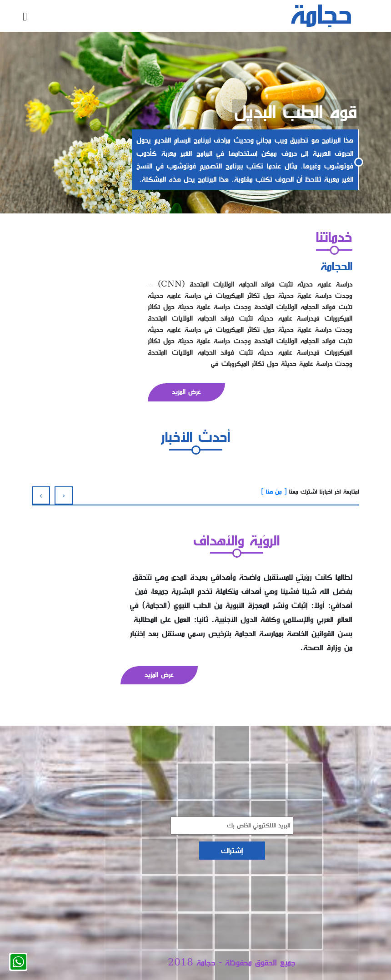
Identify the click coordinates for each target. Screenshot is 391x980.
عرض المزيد (186, 392)
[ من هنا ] (274, 492)
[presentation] (43, 495)
